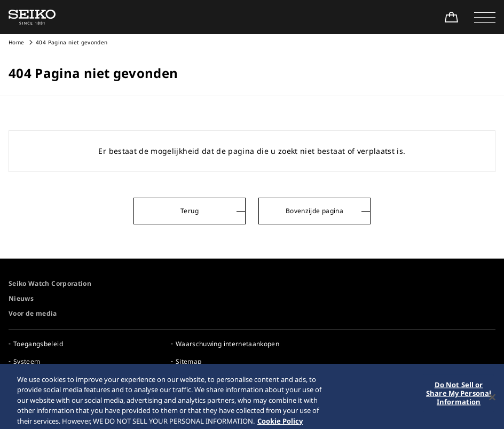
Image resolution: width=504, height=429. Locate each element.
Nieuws (21, 298)
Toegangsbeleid (38, 344)
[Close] (492, 401)
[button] (485, 17)
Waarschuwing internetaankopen (227, 344)
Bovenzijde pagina (314, 211)
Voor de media (33, 313)
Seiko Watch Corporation (50, 283)
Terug (190, 211)
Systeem (27, 361)
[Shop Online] (451, 17)
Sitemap (188, 361)
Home (16, 42)
